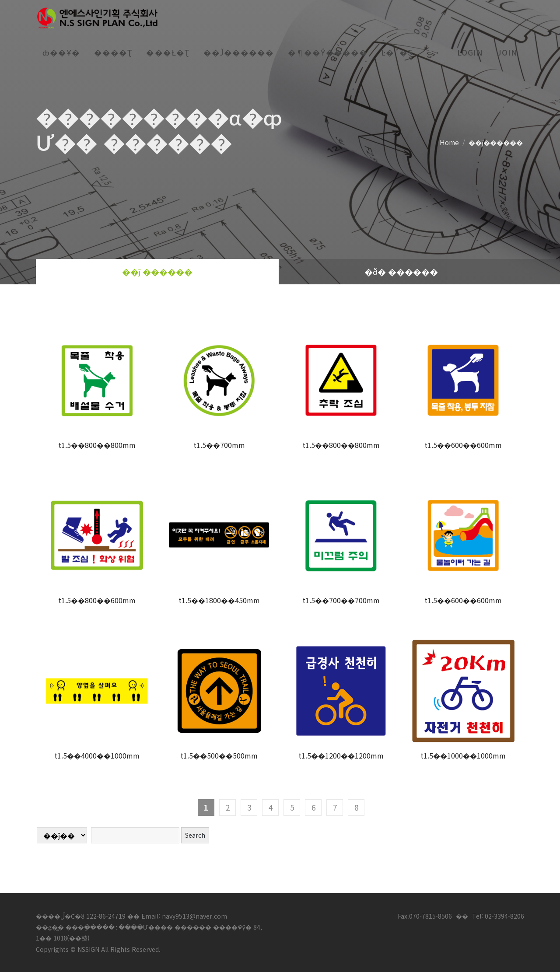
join (507, 52)
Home (449, 142)
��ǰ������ (496, 142)
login (470, 52)
